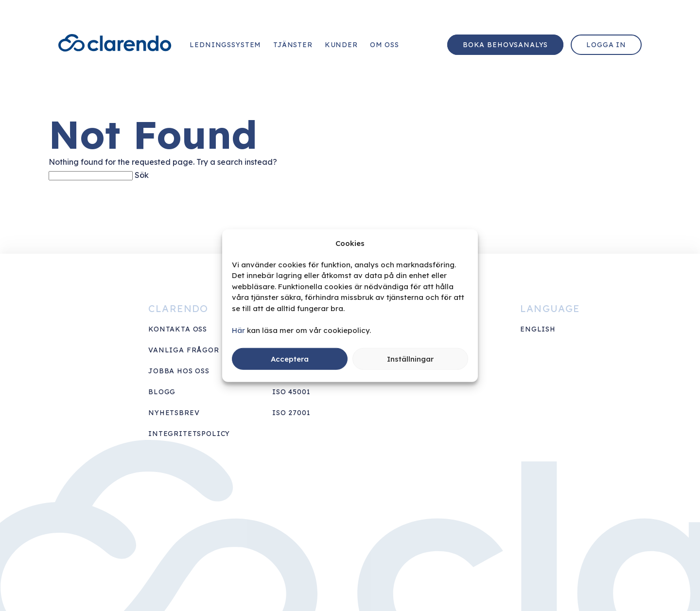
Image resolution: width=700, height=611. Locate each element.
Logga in (606, 45)
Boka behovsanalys (505, 45)
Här (238, 330)
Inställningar (410, 358)
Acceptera (290, 358)
